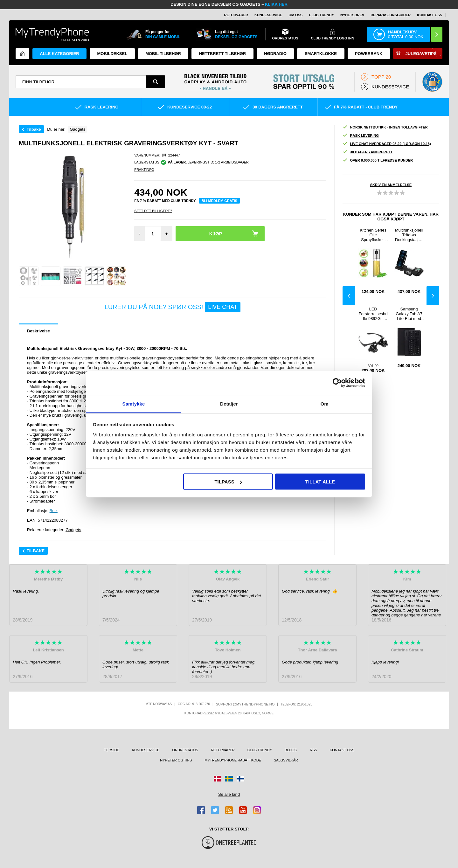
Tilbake (34, 129)
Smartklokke (321, 54)
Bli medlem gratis (219, 201)
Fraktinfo (144, 170)
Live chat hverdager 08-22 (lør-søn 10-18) (387, 144)
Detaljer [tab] (229, 403)
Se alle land (229, 794)
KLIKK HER (276, 4)
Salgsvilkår (286, 760)
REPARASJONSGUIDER (391, 15)
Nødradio (275, 54)
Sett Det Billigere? (153, 211)
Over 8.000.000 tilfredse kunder (378, 160)
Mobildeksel (112, 54)
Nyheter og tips (176, 760)
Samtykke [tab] (134, 403)
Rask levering (361, 136)
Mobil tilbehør (163, 54)
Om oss (295, 15)
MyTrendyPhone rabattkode (233, 760)
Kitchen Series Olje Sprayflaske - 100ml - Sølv (373, 235)
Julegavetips (421, 54)
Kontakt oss (430, 15)
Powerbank (369, 54)
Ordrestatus (185, 750)
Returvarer (236, 15)
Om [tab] (324, 403)
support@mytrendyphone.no (245, 704)
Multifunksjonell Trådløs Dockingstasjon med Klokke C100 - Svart (409, 235)
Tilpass (228, 482)
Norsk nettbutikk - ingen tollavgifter (385, 127)
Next (433, 296)
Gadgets (73, 530)
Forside (111, 750)
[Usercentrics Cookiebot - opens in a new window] (337, 383)
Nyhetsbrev (352, 15)
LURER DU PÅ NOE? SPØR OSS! (173, 307)
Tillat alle (320, 482)
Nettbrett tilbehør (222, 54)
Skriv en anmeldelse (391, 185)
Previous (349, 296)
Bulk (54, 511)
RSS (313, 750)
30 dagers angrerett (368, 152)
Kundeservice (268, 15)
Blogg (291, 750)
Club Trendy (321, 15)
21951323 (305, 704)
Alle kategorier (59, 54)
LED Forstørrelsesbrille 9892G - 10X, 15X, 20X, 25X (373, 314)
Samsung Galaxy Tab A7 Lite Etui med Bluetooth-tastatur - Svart (409, 314)
